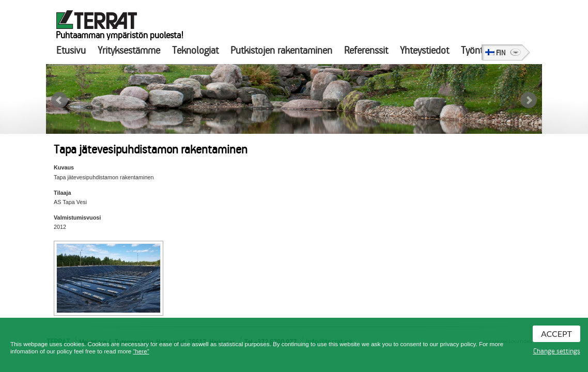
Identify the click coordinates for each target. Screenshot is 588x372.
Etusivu (71, 50)
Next (529, 100)
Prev (59, 100)
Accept (556, 334)
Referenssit (366, 50)
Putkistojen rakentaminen (281, 50)
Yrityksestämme (129, 50)
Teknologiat (195, 50)
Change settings (557, 351)
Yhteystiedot (424, 50)
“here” (141, 351)
